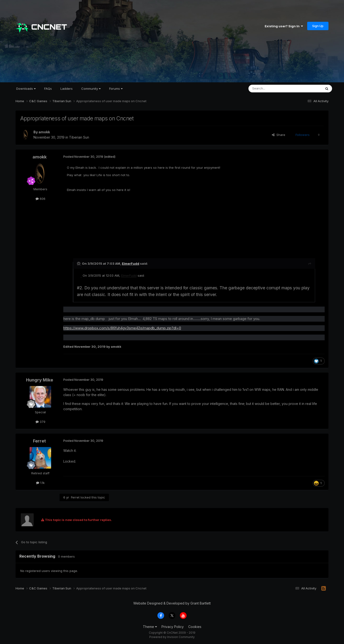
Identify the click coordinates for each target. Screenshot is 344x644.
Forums (116, 89)
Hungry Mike (40, 380)
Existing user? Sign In (284, 26)
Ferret (39, 441)
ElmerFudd (131, 263)
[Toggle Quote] (79, 263)
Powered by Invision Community (172, 637)
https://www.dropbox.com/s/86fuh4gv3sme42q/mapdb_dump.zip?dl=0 (122, 328)
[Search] (273, 89)
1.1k (40, 483)
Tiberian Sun (79, 137)
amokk (44, 132)
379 (40, 422)
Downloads (26, 89)
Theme (150, 627)
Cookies (195, 627)
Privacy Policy (173, 627)
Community (91, 89)
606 (40, 199)
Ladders (67, 89)
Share (279, 135)
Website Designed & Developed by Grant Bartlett (172, 603)
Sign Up (318, 26)
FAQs (48, 89)
